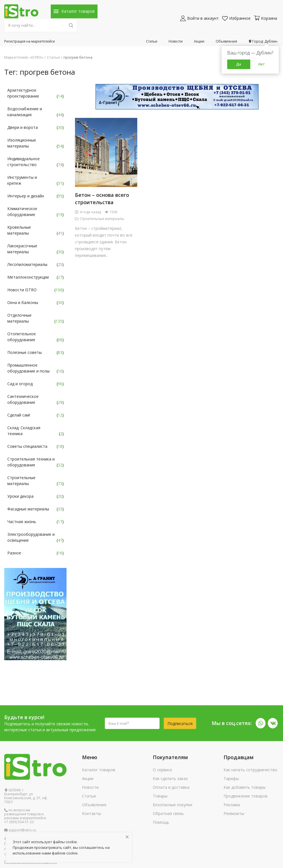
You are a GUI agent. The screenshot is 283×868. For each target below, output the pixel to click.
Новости (176, 41)
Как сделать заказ (170, 778)
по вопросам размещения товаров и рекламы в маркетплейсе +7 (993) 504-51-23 (25, 816)
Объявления (226, 41)
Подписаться (180, 723)
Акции (199, 41)
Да (239, 64)
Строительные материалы (100, 219)
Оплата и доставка (171, 787)
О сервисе (162, 770)
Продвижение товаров (246, 796)
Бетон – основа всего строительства (102, 199)
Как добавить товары (245, 787)
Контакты (91, 813)
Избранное (236, 18)
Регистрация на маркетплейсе (30, 41)
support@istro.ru (20, 830)
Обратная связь (168, 813)
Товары (160, 796)
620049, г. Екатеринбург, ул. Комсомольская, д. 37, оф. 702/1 (26, 796)
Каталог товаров (99, 770)
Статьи (152, 41)
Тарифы (231, 778)
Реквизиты (234, 813)
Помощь (161, 822)
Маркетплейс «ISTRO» (24, 57)
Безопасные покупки (173, 805)
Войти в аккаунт (199, 18)
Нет (262, 64)
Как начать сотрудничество (250, 770)
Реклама (232, 805)
